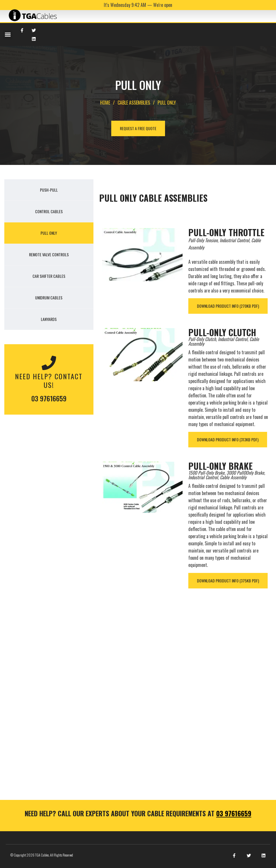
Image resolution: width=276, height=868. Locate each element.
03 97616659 (49, 398)
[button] (8, 35)
